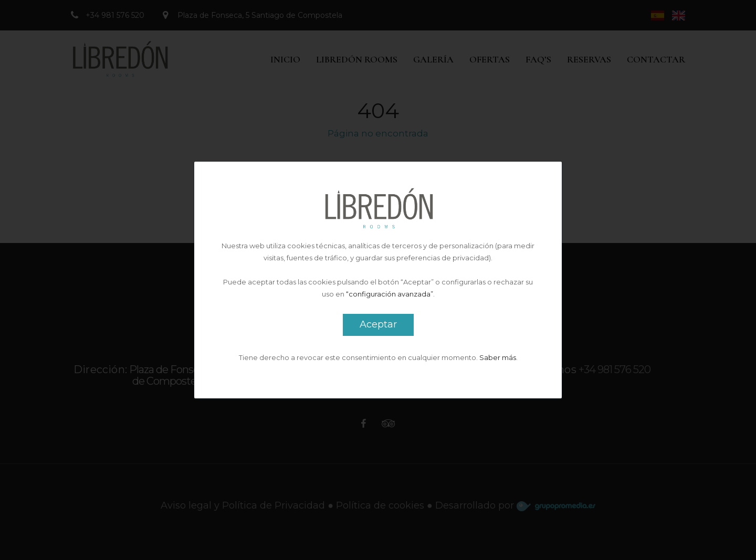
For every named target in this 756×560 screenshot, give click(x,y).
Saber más (498, 357)
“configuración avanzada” (390, 294)
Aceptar (378, 324)
